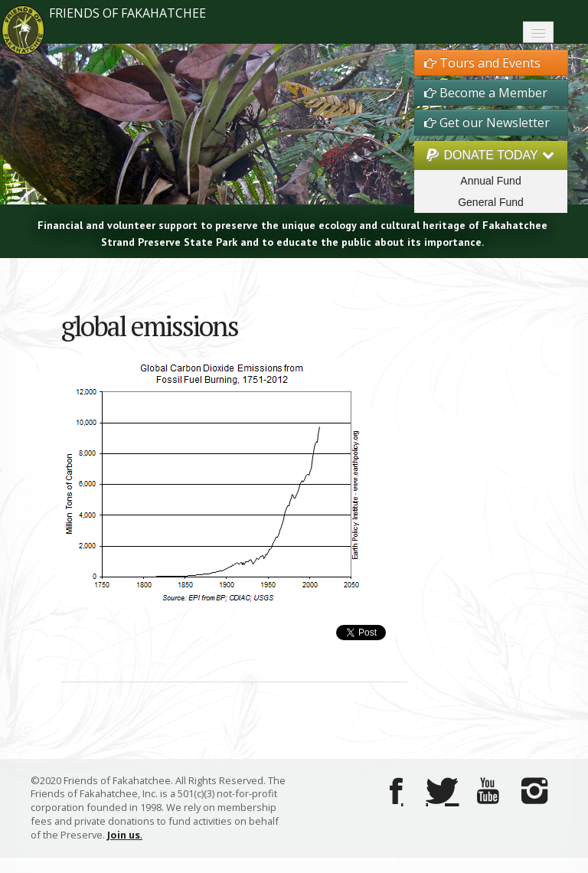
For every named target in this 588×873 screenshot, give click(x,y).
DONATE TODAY (491, 155)
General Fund (491, 202)
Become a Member (486, 93)
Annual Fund (490, 181)
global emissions (150, 326)
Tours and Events (482, 63)
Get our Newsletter (487, 123)
